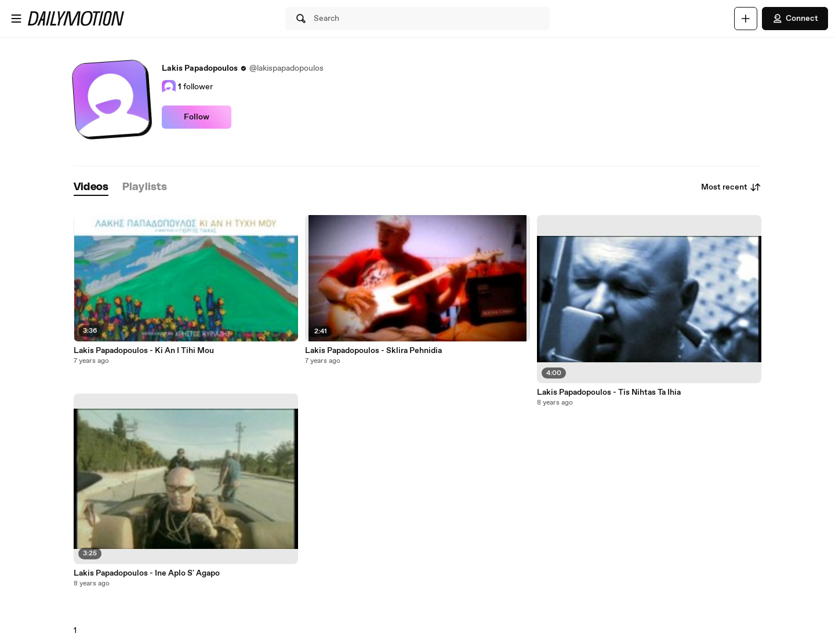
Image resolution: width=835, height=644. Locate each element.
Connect (795, 19)
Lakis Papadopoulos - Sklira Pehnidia (373, 351)
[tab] (91, 188)
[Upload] (746, 19)
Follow (197, 117)
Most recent (731, 187)
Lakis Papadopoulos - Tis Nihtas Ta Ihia (609, 392)
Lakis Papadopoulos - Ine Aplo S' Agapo (147, 573)
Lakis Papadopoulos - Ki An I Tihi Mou (144, 351)
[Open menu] (16, 19)
